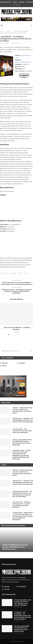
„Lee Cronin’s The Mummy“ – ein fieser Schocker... (17, 328)
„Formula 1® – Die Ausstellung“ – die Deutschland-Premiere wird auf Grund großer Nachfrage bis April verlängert (23, 616)
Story (26, 273)
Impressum (22, 2)
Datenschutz (30, 2)
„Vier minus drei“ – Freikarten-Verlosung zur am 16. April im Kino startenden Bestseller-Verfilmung (22, 505)
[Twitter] (19, 5)
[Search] (31, 25)
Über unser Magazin (5, 2)
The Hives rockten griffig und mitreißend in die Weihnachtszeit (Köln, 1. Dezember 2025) (22, 629)
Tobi (7, 43)
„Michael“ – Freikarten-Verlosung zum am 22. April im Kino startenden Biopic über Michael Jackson (22, 410)
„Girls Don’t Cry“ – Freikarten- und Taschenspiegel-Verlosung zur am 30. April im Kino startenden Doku (23, 420)
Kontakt (15, 2)
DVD (2, 273)
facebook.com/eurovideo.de (23, 62)
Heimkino (14, 273)
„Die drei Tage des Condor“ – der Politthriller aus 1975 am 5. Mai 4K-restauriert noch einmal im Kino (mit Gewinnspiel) (22, 494)
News (20, 273)
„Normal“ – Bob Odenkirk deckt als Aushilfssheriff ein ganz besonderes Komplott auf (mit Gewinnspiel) (22, 442)
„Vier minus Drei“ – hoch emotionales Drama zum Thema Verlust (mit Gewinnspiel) (22, 431)
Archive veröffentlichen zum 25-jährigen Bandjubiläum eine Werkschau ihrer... (15, 547)
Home (2, 31)
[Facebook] (14, 5)
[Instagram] (16, 5)
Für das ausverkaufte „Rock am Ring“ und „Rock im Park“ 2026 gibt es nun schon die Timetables (22, 602)
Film (8, 31)
